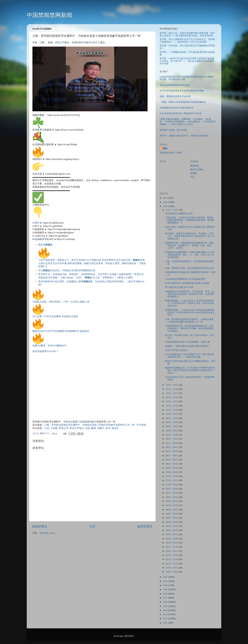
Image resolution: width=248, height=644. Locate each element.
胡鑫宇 (93, 422)
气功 (192, 177)
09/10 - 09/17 (172, 447)
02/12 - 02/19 (172, 547)
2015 (166, 606)
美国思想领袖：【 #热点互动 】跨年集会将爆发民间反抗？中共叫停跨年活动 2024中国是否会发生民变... (190, 313)
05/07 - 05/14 (172, 497)
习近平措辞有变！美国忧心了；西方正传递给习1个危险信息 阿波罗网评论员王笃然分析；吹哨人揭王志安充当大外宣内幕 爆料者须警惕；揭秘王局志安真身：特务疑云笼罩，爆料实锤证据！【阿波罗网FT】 (92, 258)
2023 (166, 206)
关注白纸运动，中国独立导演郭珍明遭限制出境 (67, 270)
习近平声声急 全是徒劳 (176, 350)
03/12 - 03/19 (172, 530)
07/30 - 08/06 (172, 472)
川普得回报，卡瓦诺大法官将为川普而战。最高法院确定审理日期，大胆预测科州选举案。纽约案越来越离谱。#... (189, 220)
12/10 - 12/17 (172, 393)
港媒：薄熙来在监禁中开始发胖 (175, 96)
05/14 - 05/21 (172, 493)
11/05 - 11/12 (172, 414)
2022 (166, 577)
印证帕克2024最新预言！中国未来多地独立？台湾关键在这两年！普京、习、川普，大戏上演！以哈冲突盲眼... (189, 255)
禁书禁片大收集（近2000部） (174, 130)
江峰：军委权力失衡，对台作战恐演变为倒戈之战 (189, 268)
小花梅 (81, 422)
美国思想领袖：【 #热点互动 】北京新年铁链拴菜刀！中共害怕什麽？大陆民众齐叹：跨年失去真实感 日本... (189, 303)
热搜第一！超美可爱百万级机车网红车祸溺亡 (187, 346)
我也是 (45, 245)
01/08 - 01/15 (172, 568)
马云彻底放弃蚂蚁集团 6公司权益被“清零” (185, 279)
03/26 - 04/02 (172, 522)
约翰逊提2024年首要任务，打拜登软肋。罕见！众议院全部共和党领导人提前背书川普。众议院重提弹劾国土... (189, 294)
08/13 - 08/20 (172, 464)
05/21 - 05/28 (172, 489)
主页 (92, 526)
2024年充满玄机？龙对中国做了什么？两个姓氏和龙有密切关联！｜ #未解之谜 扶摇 (189, 356)
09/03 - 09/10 (172, 451)
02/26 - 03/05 (172, 539)
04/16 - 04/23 (172, 510)
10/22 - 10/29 (172, 422)
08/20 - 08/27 (172, 460)
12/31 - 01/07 (172, 210)
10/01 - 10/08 (172, 435)
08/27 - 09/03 (172, 456)
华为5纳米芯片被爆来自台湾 (179, 214)
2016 (166, 602)
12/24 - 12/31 (172, 385)
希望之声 (60, 42)
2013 (166, 614)
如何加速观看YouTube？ (45, 351)
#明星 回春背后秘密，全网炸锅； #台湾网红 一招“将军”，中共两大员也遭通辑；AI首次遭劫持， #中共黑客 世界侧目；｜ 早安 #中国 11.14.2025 (188, 122)
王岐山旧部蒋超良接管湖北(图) (175, 85)
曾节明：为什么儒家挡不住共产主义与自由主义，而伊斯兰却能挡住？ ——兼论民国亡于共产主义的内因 (187, 41)
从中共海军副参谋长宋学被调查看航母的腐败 (182, 91)
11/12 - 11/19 (172, 410)
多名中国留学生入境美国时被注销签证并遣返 (187, 283)
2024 (166, 202)
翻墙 (42, 239)
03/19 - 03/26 (172, 526)
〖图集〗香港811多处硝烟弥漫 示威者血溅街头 (183, 102)
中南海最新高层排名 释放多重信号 (177, 108)
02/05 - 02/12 (172, 551)
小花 (47, 428)
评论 (91, 42)
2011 (166, 623)
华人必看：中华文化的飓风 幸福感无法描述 (55, 316)
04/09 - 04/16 (172, 514)
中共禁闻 (141, 425)
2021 (166, 581)
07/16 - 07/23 (172, 480)
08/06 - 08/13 (172, 468)
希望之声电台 (77, 428)
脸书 (37, 226)
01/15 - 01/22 (172, 564)
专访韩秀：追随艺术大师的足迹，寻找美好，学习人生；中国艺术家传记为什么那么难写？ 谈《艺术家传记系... (190, 236)
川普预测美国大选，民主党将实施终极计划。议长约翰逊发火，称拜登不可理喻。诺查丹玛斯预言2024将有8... (189, 328)
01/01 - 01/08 (172, 572)
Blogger (120, 636)
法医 (42, 422)
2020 (166, 585)
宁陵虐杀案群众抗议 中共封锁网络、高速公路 (187, 342)
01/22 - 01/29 (172, 559)
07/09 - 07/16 (172, 485)
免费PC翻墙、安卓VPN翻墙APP (50, 346)
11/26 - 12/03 (172, 401)
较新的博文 (40, 526)
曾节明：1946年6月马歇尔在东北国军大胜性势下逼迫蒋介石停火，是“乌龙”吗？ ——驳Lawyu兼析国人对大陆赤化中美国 (187, 61)
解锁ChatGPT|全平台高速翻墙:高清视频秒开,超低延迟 (61, 331)
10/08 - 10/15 (172, 431)
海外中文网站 (197, 169)
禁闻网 (193, 173)
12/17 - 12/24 (172, 389)
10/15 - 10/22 (172, 426)
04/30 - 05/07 (172, 501)
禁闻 (165, 148)
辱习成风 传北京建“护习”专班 (179, 287)
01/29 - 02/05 (172, 555)
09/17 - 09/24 (172, 443)
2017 (166, 598)
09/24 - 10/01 (172, 439)
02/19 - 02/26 (172, 543)
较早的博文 (145, 526)
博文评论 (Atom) (47, 533)
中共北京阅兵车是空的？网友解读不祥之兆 (181, 113)
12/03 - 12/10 (172, 397)
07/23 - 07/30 (172, 476)
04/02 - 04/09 (172, 518)
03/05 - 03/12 (172, 534)
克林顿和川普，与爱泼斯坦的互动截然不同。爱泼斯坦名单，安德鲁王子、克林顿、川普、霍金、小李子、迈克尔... (189, 245)
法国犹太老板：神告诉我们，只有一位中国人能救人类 (61, 302)
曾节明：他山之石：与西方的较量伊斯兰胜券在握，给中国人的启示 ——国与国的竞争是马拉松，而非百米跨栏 (187, 34)
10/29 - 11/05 (172, 418)
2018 (166, 594)
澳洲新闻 (195, 166)
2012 (166, 619)
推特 (37, 223)
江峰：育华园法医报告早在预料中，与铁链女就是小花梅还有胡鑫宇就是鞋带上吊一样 (89, 425)
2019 (166, 589)
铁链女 (69, 422)
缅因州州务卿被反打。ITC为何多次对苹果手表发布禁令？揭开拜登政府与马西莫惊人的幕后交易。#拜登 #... (190, 370)
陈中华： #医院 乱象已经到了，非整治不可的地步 (184, 136)
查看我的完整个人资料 (171, 153)
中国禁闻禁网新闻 (50, 15)
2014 (166, 610)
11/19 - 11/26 (172, 406)
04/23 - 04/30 (172, 505)
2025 (166, 198)
